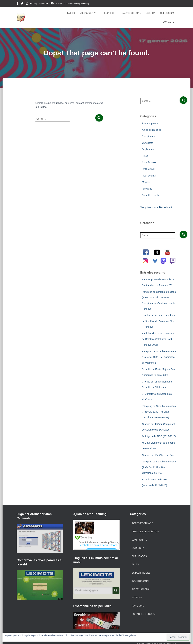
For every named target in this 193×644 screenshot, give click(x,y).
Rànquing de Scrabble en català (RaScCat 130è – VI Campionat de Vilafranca (159, 357)
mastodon (44, 4)
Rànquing (147, 189)
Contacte (168, 22)
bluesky (34, 4)
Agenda (151, 13)
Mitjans (146, 182)
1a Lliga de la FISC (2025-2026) (159, 436)
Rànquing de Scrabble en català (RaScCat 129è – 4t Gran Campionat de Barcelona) (159, 412)
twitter (22, 4)
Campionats (148, 136)
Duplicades (148, 149)
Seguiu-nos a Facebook (156, 207)
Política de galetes (127, 635)
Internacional (149, 176)
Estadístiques (149, 162)
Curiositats (147, 143)
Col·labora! (167, 13)
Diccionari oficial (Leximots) (76, 4)
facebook (17, 4)
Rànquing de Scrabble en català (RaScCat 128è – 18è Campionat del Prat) (159, 467)
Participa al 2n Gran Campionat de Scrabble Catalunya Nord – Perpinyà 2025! (158, 339)
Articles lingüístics (151, 130)
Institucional (148, 169)
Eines (145, 156)
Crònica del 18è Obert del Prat (158, 455)
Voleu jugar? (89, 13)
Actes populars (150, 123)
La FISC (71, 13)
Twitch (59, 4)
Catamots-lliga (132, 13)
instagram (27, 4)
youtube (52, 4)
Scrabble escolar (151, 195)
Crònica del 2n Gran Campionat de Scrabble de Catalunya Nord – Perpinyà (159, 321)
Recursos (110, 13)
